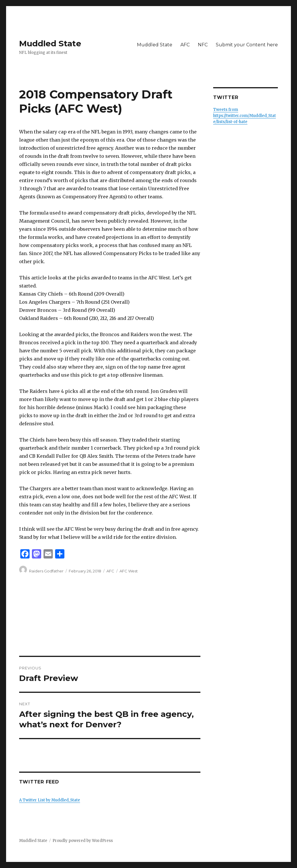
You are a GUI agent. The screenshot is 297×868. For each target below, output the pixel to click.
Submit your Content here (247, 45)
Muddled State (50, 43)
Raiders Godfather (46, 571)
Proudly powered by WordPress (83, 841)
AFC (185, 45)
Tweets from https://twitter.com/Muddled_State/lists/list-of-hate (245, 116)
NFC (203, 45)
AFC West (129, 571)
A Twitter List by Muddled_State (50, 800)
